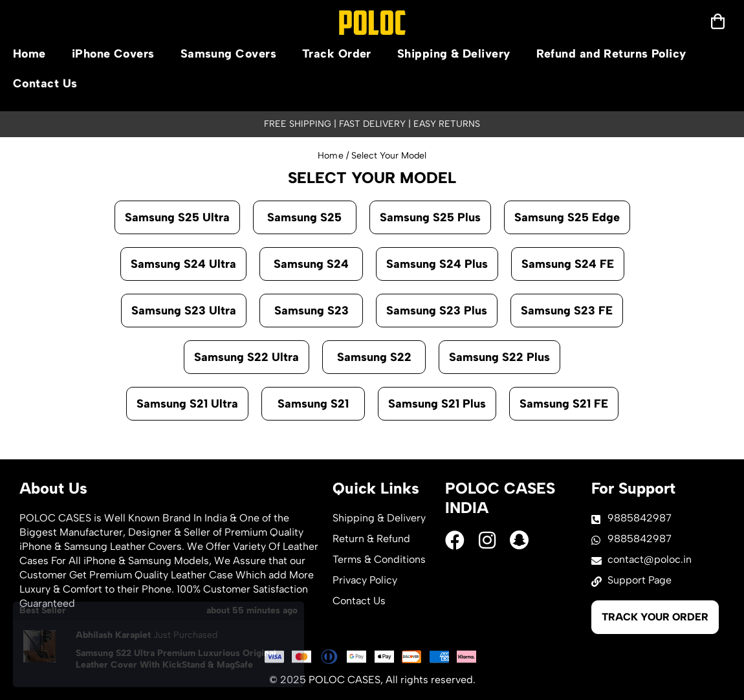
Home (29, 54)
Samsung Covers (228, 54)
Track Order (337, 54)
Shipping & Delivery (454, 54)
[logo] (372, 23)
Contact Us (45, 83)
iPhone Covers (113, 54)
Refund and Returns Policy (611, 54)
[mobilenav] (718, 21)
